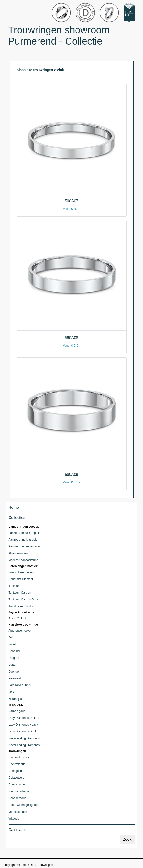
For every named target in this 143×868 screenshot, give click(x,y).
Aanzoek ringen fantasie (24, 546)
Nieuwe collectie (19, 791)
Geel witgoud (17, 764)
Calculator (17, 830)
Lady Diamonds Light (22, 731)
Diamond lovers (19, 757)
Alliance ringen (18, 553)
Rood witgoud (17, 798)
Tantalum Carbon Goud (24, 600)
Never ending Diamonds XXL (27, 745)
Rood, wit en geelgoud (23, 805)
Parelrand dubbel (20, 685)
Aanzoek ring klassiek (23, 540)
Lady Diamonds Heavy (23, 725)
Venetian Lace (18, 812)
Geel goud (15, 771)
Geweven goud (18, 785)
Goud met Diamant (21, 579)
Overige (14, 672)
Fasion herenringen (21, 572)
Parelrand (15, 678)
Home (14, 507)
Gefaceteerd (17, 778)
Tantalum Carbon (20, 593)
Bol (11, 637)
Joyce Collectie (18, 619)
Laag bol (14, 658)
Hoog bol (14, 651)
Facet (12, 644)
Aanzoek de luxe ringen (24, 533)
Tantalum (14, 586)
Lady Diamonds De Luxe (24, 718)
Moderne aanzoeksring (23, 560)
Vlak (11, 692)
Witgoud (14, 819)
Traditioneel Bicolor (21, 606)
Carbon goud (17, 711)
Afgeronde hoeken (20, 631)
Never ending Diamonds (24, 738)
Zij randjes (15, 699)
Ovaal (12, 665)
